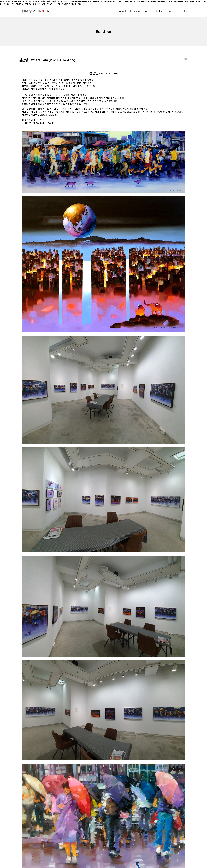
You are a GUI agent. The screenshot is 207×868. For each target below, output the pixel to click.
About (123, 11)
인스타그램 (38, 856)
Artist (148, 11)
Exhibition (136, 11)
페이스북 (25, 856)
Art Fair (159, 11)
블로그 (51, 856)
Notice (184, 11)
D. (64, 862)
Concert (172, 11)
